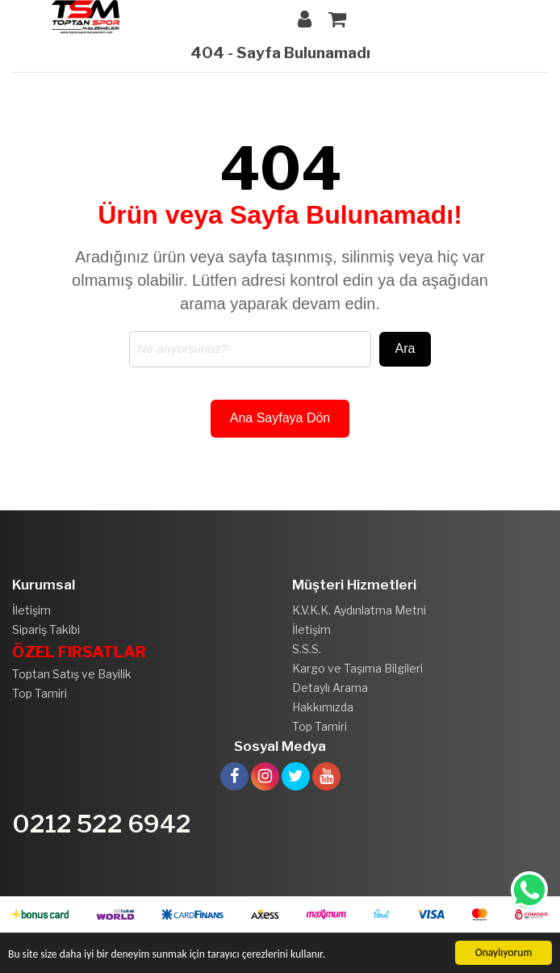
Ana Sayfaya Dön (280, 418)
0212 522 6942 (102, 824)
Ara (405, 348)
